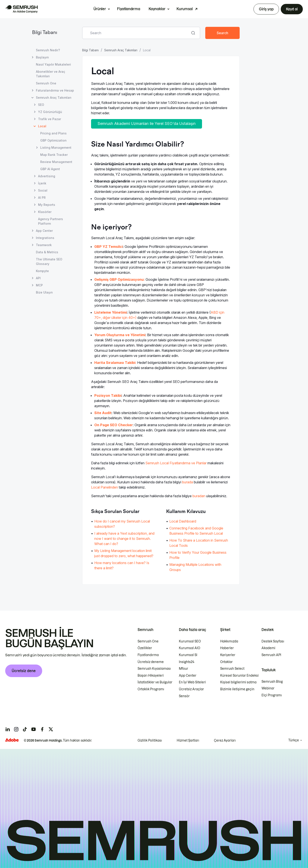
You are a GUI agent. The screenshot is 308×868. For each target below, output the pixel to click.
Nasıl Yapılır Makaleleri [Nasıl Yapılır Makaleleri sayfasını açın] (53, 64)
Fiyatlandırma (128, 9)
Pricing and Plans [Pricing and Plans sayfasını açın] (53, 133)
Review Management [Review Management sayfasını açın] (56, 162)
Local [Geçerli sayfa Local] (42, 126)
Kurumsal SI (188, 655)
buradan (199, 496)
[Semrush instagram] (16, 729)
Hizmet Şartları (188, 741)
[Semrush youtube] (34, 729)
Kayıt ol (292, 9)
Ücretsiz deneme (151, 662)
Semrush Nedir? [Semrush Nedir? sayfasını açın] (48, 50)
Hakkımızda (229, 641)
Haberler (227, 648)
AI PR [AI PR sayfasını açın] (42, 198)
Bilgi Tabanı (45, 33)
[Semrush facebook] (42, 729)
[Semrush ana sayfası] (21, 9)
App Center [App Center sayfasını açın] (44, 231)
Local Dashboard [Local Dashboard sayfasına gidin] (183, 521)
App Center (188, 676)
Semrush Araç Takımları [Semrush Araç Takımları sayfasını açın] (54, 98)
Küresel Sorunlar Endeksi (239, 676)
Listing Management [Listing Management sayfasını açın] (56, 148)
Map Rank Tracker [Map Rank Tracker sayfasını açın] (54, 155)
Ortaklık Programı (151, 689)
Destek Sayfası (273, 641)
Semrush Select (232, 669)
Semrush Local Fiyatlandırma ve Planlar (176, 463)
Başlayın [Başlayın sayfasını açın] (42, 57)
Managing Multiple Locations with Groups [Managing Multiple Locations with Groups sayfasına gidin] (195, 567)
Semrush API (271, 655)
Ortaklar (226, 662)
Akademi (268, 648)
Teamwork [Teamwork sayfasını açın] (44, 245)
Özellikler (145, 648)
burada (188, 482)
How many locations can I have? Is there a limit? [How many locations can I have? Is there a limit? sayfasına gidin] (122, 565)
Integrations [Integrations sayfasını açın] (45, 238)
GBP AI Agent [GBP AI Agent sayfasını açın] (50, 169)
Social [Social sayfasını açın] (43, 190)
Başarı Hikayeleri (151, 676)
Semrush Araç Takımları (121, 50)
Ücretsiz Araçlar (191, 689)
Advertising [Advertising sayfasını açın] (47, 176)
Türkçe (294, 740)
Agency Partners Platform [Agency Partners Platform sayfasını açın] (51, 221)
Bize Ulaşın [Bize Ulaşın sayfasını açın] (44, 292)
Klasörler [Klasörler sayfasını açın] (45, 212)
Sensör (184, 696)
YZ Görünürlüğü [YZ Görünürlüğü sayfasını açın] (50, 112)
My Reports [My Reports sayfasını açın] (47, 205)
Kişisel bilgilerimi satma (238, 682)
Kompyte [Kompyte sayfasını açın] (42, 271)
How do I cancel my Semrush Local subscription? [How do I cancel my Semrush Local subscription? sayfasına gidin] (122, 524)
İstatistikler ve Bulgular (155, 682)
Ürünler (100, 9)
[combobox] (136, 33)
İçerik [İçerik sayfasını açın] (42, 183)
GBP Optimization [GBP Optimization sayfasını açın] (53, 140)
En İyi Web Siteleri (192, 682)
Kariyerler (228, 655)
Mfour (184, 669)
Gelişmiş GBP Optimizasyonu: (120, 279)
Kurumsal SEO (190, 641)
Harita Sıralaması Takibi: (115, 363)
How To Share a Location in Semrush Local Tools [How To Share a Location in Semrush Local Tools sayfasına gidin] (199, 543)
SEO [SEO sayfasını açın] (41, 105)
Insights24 (187, 662)
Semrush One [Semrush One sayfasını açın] (46, 83)
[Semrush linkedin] (8, 729)
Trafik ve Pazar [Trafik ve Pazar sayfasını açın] (50, 119)
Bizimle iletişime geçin (237, 689)
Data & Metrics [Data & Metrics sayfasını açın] (47, 252)
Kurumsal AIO (190, 648)
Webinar (268, 688)
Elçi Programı (272, 695)
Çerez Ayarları (225, 741)
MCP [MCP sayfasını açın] (39, 285)
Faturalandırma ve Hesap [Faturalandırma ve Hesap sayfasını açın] (55, 90)
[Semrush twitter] (51, 729)
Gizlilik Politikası (150, 741)
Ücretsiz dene (24, 671)
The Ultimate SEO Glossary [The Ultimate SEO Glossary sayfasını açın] (49, 261)
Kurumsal (184, 9)
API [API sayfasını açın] (38, 278)
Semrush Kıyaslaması (154, 669)
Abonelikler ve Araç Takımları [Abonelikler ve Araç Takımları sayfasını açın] (51, 74)
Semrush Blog (272, 682)
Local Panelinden (104, 487)
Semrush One (148, 641)
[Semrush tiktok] (25, 729)
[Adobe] (12, 740)
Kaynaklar (157, 9)
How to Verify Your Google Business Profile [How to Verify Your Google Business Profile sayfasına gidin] (198, 555)
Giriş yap (266, 9)
